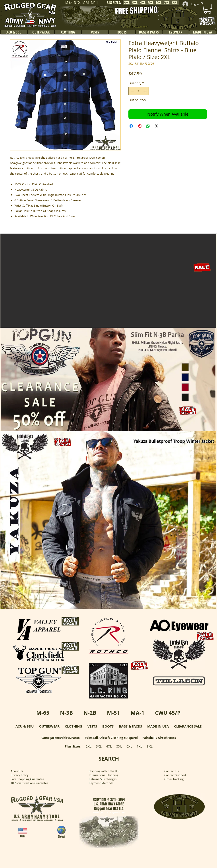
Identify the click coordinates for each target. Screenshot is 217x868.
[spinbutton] (139, 91)
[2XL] (127, 3)
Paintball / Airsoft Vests (159, 738)
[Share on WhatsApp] (148, 126)
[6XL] (159, 3)
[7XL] (167, 3)
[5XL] (151, 3)
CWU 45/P (168, 713)
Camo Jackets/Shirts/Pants (60, 738)
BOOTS (108, 726)
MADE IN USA (158, 726)
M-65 (43, 713)
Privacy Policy (20, 775)
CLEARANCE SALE (188, 726)
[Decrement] (132, 91)
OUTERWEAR (49, 726)
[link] (207, 8)
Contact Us (171, 771)
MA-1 (138, 713)
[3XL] (135, 3)
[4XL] (143, 3)
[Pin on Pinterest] (140, 126)
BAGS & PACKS (130, 726)
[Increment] (145, 91)
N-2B (90, 713)
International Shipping (104, 775)
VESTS (92, 726)
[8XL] (175, 3)
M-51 (113, 713)
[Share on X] (157, 126)
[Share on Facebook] (131, 126)
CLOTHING (74, 726)
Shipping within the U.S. (104, 771)
